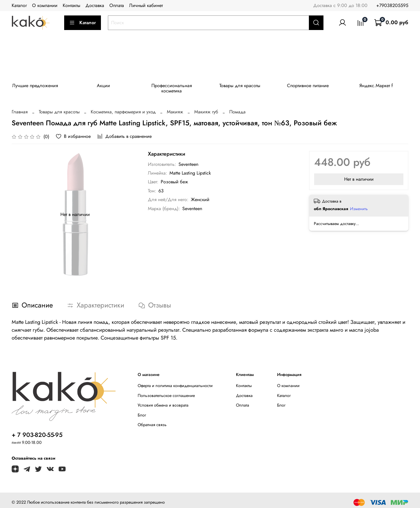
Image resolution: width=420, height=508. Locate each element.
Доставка (95, 5)
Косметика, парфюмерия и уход (123, 107)
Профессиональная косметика (175, 86)
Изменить (359, 204)
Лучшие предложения (36, 86)
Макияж (175, 107)
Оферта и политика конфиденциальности (175, 381)
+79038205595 (392, 5)
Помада (237, 107)
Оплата (117, 5)
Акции (105, 86)
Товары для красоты (245, 86)
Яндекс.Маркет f (384, 86)
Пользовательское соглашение (166, 391)
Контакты (71, 5)
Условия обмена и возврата (163, 401)
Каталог (19, 5)
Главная (20, 107)
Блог (142, 411)
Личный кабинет (146, 5)
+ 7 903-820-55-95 (37, 430)
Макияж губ (206, 107)
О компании (45, 5)
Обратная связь (152, 420)
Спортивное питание (314, 86)
